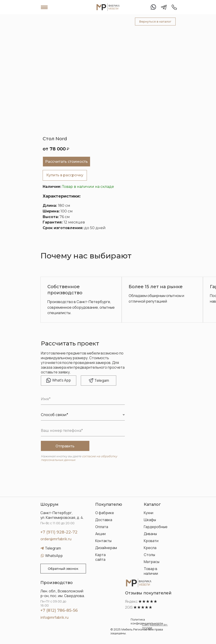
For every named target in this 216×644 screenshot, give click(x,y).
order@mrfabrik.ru (56, 539)
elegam (102, 380)
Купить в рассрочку (65, 175)
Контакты (103, 541)
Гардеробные (156, 527)
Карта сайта (100, 557)
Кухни (149, 513)
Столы (149, 555)
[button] (63, 569)
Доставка (104, 520)
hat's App (62, 380)
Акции (100, 534)
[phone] (83, 431)
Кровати (151, 541)
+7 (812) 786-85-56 (59, 610)
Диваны (150, 534)
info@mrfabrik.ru (55, 617)
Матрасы (152, 562)
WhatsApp (54, 556)
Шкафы (150, 520)
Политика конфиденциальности (147, 621)
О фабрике (105, 513)
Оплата (102, 527)
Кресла (150, 548)
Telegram (53, 548)
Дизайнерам (106, 548)
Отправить (65, 446)
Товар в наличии (151, 571)
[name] (83, 399)
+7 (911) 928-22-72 (59, 532)
